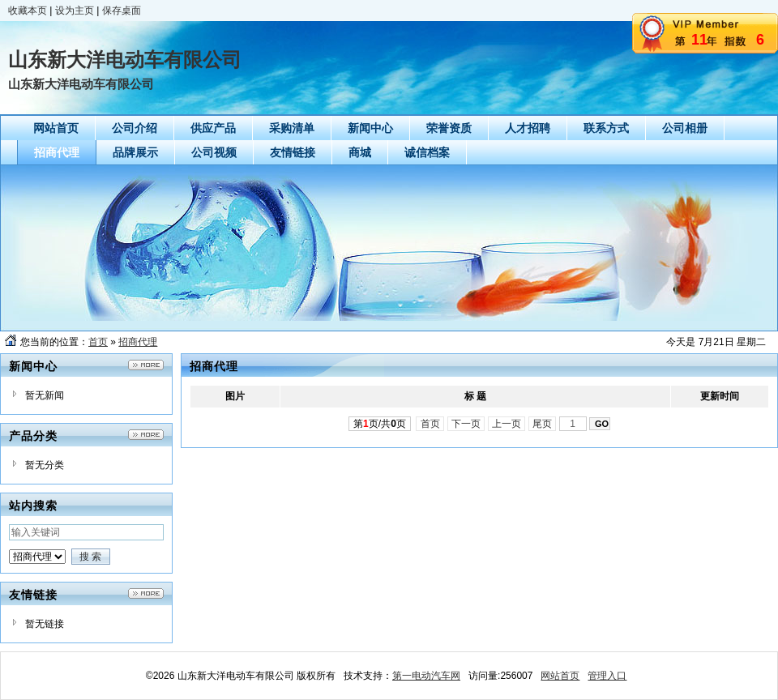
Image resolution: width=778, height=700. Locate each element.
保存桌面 (122, 11)
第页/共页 (380, 424)
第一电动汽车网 (426, 676)
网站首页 (560, 676)
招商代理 (138, 342)
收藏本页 (28, 11)
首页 (98, 342)
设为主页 (75, 11)
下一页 (466, 424)
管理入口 (607, 676)
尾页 (543, 424)
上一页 (507, 424)
